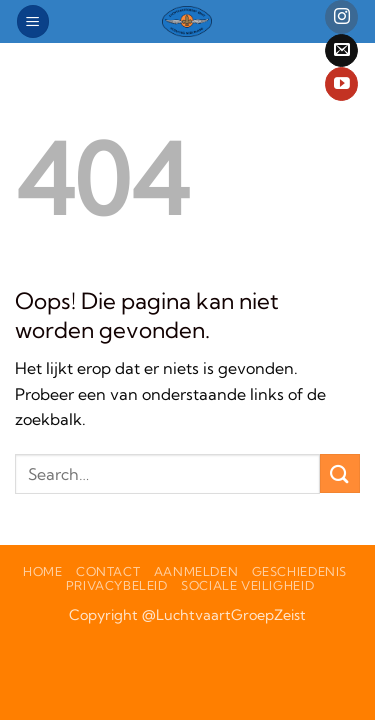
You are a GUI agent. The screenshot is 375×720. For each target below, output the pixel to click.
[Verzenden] (340, 473)
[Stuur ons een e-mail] (341, 51)
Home (42, 571)
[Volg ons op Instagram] (341, 17)
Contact (108, 571)
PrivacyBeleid (117, 585)
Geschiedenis (299, 571)
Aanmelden (196, 571)
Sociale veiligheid (247, 585)
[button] (33, 21)
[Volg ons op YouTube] (341, 84)
